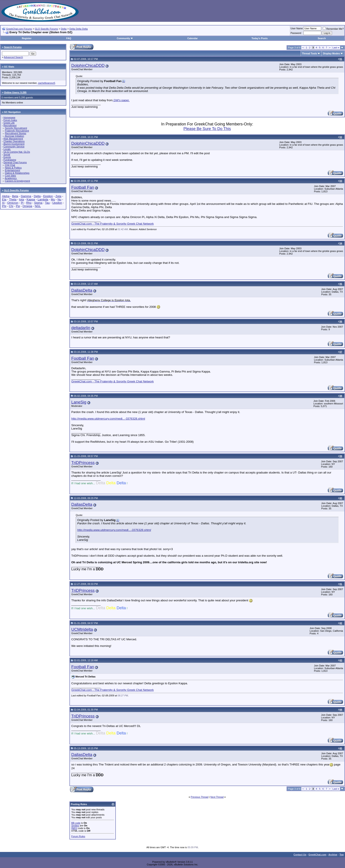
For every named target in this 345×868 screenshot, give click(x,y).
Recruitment (10, 125)
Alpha (6, 196)
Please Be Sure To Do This (207, 129)
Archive (333, 855)
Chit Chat (10, 165)
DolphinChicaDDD (88, 65)
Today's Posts (260, 38)
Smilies (75, 826)
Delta (64, 29)
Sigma (38, 203)
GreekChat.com (317, 855)
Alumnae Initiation (14, 136)
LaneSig (79, 402)
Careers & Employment (17, 181)
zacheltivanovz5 (47, 83)
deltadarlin (81, 328)
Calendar (193, 38)
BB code (76, 823)
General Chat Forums (15, 162)
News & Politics (13, 168)
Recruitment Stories (16, 133)
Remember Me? (333, 29)
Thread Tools (310, 53)
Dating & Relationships (17, 173)
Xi (3, 203)
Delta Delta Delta (78, 29)
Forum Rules (78, 836)
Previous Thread (200, 797)
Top (342, 855)
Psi (18, 206)
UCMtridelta (82, 629)
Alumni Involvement (14, 144)
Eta (4, 199)
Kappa (31, 199)
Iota (22, 199)
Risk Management (13, 139)
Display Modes (331, 53)
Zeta (58, 196)
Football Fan (83, 187)
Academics (11, 178)
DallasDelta (82, 290)
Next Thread (217, 797)
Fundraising (10, 160)
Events (7, 157)
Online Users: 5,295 (15, 92)
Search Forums (13, 47)
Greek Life (9, 123)
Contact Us (300, 855)
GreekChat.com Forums (19, 29)
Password (296, 33)
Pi (22, 203)
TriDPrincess (83, 463)
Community (125, 38)
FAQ (69, 38)
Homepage (9, 117)
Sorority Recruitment (16, 128)
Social (7, 154)
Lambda (43, 199)
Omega (27, 206)
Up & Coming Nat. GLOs (17, 152)
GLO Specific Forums (46, 29)
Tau (47, 203)
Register (27, 38)
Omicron (13, 203)
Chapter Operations (14, 141)
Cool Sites (10, 176)
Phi (4, 206)
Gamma (26, 196)
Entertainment (12, 170)
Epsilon (48, 196)
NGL (38, 206)
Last (336, 48)
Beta (15, 196)
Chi (11, 206)
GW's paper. (121, 100)
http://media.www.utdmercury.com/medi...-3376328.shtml (108, 419)
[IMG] (74, 828)
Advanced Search (14, 57)
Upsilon (57, 203)
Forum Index (10, 120)
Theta (13, 199)
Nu (59, 199)
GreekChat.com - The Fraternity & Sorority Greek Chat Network (113, 224)
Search (322, 38)
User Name (297, 28)
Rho (29, 203)
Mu (53, 199)
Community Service (14, 147)
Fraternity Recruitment (17, 131)
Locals (7, 149)
